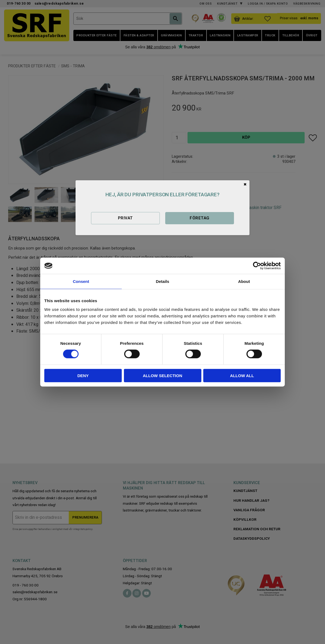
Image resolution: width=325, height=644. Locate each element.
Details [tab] (162, 281)
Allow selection (163, 375)
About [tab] (244, 281)
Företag (199, 218)
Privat (125, 218)
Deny (83, 375)
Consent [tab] (81, 281)
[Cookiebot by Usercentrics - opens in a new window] (257, 266)
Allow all (242, 375)
